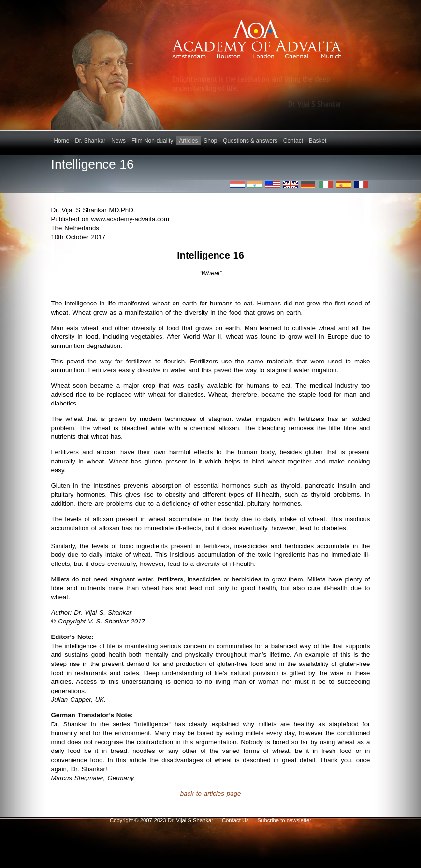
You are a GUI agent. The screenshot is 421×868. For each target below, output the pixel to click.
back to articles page (211, 793)
